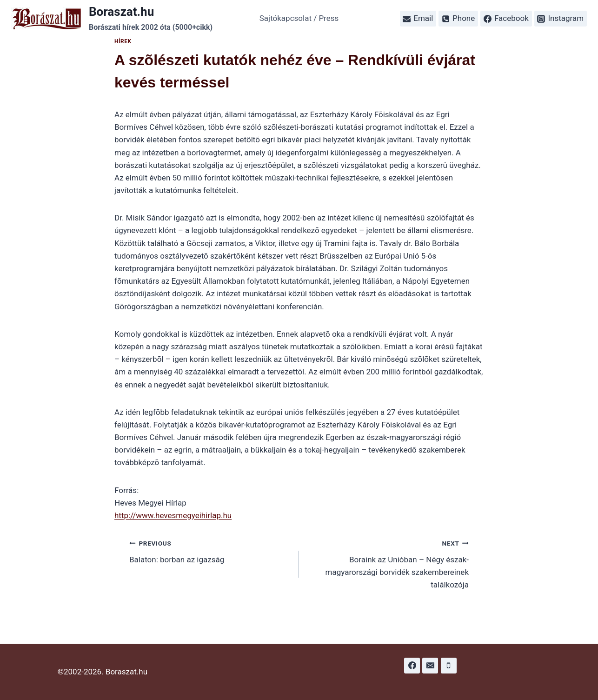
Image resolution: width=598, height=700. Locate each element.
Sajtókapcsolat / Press (299, 18)
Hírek (123, 41)
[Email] (430, 666)
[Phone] (449, 666)
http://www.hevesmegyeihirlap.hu (173, 515)
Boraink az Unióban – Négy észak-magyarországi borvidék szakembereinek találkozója (388, 563)
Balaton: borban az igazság (210, 550)
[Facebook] (412, 666)
